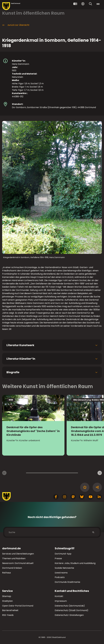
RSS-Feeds (8, 615)
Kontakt (59, 596)
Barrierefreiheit (10, 610)
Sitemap (7, 596)
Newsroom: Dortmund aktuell (18, 563)
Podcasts (60, 577)
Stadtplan (7, 601)
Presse (58, 558)
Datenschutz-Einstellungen (69, 615)
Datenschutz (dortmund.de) (70, 606)
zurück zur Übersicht (16, 25)
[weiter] (100, 473)
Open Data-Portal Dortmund (18, 606)
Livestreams (61, 573)
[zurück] (4, 473)
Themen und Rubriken (14, 558)
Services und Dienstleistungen (18, 554)
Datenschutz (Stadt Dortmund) (71, 610)
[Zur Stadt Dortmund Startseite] (11, 6)
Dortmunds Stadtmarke (67, 582)
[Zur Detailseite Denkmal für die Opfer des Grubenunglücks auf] (33, 425)
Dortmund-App (63, 554)
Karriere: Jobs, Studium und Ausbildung (75, 563)
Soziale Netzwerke (64, 568)
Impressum (61, 601)
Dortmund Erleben (12, 568)
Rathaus (6, 573)
